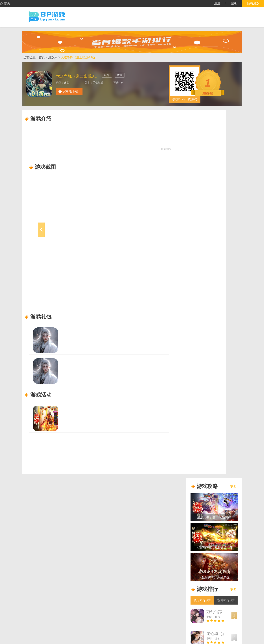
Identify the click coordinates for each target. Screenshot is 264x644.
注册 (217, 3)
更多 (233, 487)
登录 (234, 3)
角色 (67, 83)
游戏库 (53, 57)
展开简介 (166, 149)
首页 (5, 4)
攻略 (120, 75)
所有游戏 (253, 3)
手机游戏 (98, 83)
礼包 (107, 75)
